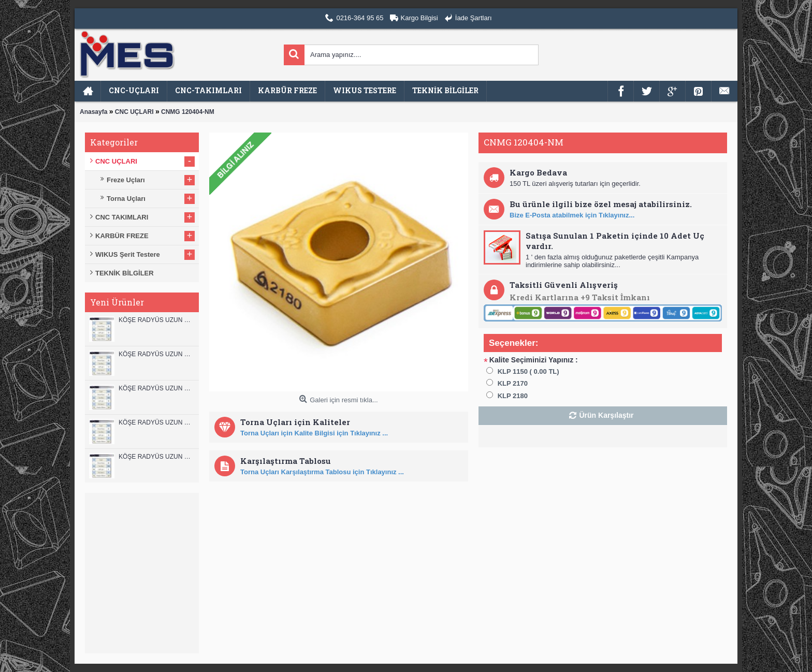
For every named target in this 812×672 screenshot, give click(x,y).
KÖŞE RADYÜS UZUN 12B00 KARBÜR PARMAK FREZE (156, 320)
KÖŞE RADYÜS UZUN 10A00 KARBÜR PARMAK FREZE (156, 422)
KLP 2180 (513, 396)
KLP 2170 (513, 383)
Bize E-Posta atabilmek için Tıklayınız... (572, 215)
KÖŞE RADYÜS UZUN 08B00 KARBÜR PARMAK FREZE (156, 457)
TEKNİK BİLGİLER (125, 273)
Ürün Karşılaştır (606, 415)
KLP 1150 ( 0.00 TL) (528, 371)
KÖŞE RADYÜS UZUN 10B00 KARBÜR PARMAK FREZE (156, 388)
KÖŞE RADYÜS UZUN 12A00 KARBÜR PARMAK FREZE (156, 354)
